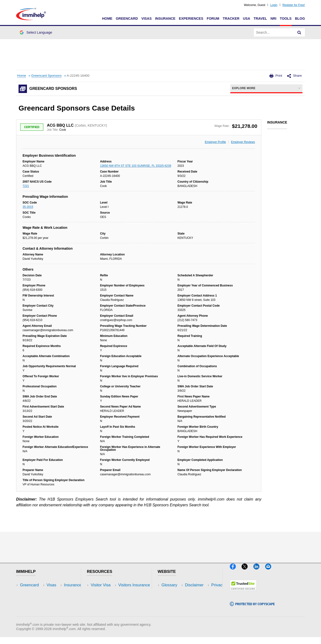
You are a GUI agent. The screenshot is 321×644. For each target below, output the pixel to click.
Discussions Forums (109, 607)
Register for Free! (294, 5)
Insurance (165, 19)
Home (107, 19)
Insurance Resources (110, 614)
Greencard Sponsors (46, 76)
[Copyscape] (252, 608)
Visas (146, 19)
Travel (260, 19)
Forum (213, 19)
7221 (26, 186)
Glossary (169, 585)
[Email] (270, 571)
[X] (247, 571)
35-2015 (28, 207)
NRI (273, 19)
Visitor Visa (101, 585)
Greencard (127, 19)
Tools (286, 19)
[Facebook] (236, 571)
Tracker (231, 19)
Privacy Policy (174, 599)
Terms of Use (173, 607)
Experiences (191, 19)
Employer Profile (215, 142)
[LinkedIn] (259, 571)
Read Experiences (107, 599)
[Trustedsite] (243, 593)
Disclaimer (171, 592)
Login (274, 5)
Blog (300, 19)
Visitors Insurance (107, 592)
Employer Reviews (243, 142)
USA (246, 19)
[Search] (299, 32)
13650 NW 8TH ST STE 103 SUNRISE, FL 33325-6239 (136, 166)
